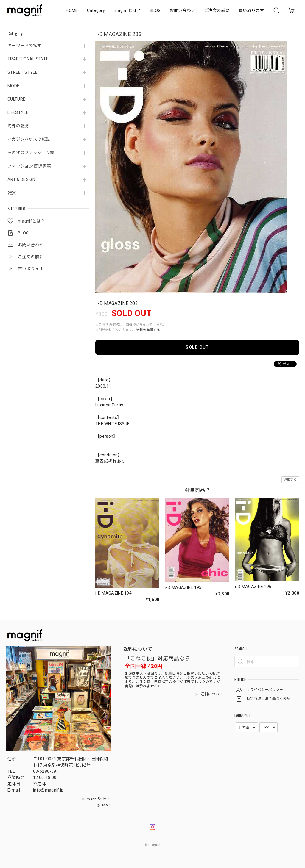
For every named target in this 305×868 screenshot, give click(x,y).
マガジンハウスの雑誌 (29, 139)
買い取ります (251, 10)
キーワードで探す (25, 46)
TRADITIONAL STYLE (28, 59)
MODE (13, 86)
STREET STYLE (22, 72)
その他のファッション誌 (31, 153)
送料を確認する (148, 330)
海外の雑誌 (18, 126)
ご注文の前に (217, 10)
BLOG (155, 10)
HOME (72, 10)
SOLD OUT (197, 347)
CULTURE (16, 99)
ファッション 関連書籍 (29, 166)
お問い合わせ (182, 10)
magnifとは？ (127, 10)
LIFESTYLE (18, 112)
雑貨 (12, 193)
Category (96, 10)
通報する (290, 480)
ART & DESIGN (21, 179)
